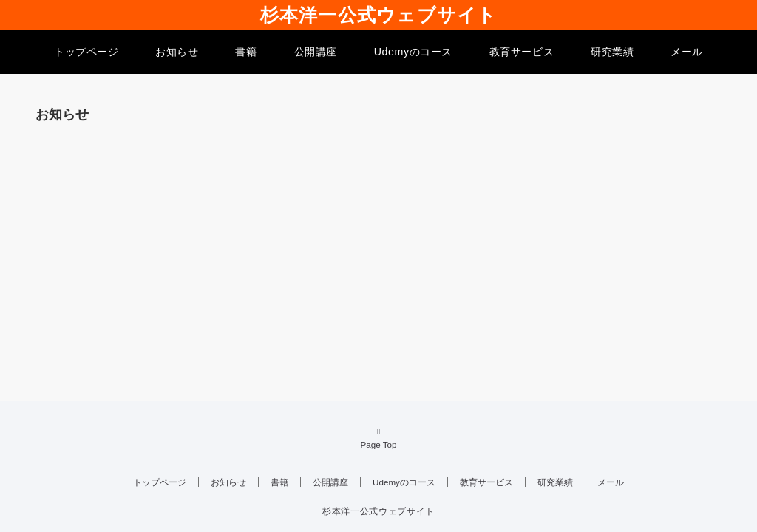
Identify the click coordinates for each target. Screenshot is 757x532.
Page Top (378, 437)
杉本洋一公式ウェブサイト (379, 15)
